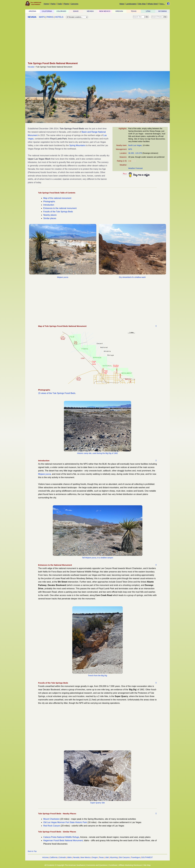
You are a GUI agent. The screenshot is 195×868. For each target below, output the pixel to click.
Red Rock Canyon (52, 826)
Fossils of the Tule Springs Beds (58, 212)
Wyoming (114, 857)
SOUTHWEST (147, 857)
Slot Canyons (124, 857)
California (53, 857)
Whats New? (153, 4)
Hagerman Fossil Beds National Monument (63, 840)
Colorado (62, 857)
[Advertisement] (97, 41)
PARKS (50, 17)
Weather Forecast (135, 168)
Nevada (31, 67)
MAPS (42, 17)
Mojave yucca (63, 277)
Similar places (50, 218)
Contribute (113, 865)
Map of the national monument (57, 198)
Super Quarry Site (97, 803)
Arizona (45, 857)
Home (46, 4)
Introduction (49, 205)
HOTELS (59, 17)
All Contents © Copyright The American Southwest (65, 865)
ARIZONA (32, 11)
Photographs (49, 201)
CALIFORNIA (47, 11)
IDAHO (76, 11)
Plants (66, 4)
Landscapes (131, 4)
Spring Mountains (77, 145)
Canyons (74, 4)
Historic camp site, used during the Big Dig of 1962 (97, 453)
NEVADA (90, 11)
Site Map (142, 4)
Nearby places (50, 215)
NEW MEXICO (105, 11)
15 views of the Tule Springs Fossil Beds (57, 393)
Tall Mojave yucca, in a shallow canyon (97, 558)
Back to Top (32, 851)
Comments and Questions (97, 865)
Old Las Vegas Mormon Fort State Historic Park (65, 822)
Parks (53, 4)
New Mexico (85, 857)
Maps (122, 4)
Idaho (70, 857)
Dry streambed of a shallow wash (132, 277)
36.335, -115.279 (135, 153)
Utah (107, 857)
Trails (59, 4)
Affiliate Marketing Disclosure (130, 865)
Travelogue (135, 857)
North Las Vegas (135, 145)
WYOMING (163, 11)
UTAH (148, 11)
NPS (130, 149)
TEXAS (134, 11)
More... (162, 4)
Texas (101, 857)
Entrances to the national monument (60, 208)
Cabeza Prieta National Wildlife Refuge (61, 837)
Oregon (95, 857)
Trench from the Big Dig (97, 676)
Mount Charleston (51, 819)
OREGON (119, 11)
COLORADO (61, 11)
